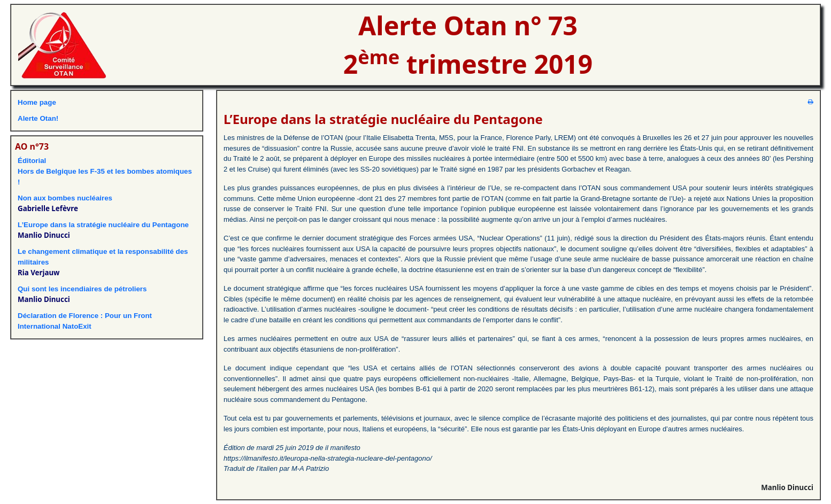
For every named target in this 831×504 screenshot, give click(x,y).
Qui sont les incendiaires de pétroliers (82, 289)
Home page (37, 102)
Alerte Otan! (38, 118)
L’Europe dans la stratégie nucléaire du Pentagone (103, 225)
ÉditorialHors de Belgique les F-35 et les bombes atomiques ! (105, 171)
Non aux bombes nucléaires (65, 198)
